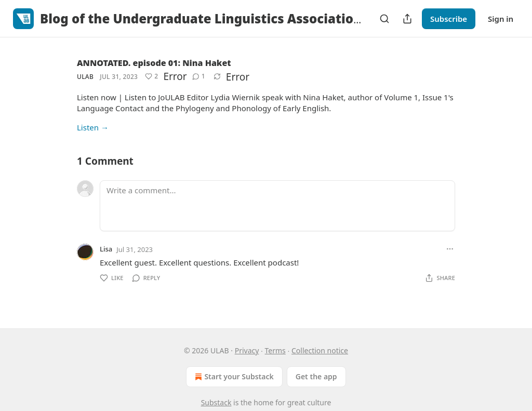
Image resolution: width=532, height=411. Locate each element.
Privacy (247, 350)
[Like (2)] (151, 76)
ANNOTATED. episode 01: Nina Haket (154, 63)
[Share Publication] (407, 19)
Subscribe (449, 19)
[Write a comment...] (277, 206)
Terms (275, 350)
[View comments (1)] (199, 76)
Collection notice (320, 350)
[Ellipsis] (450, 249)
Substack (216, 402)
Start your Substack (233, 377)
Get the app (316, 376)
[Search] (384, 19)
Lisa (106, 249)
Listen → (93, 127)
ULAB (85, 77)
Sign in (501, 19)
